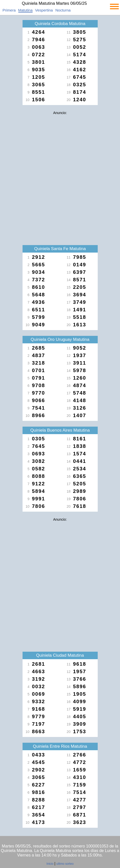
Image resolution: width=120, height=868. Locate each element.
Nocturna (63, 10)
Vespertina (44, 10)
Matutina (26, 10)
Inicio (50, 864)
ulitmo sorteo (65, 864)
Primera (9, 10)
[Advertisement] (60, 177)
